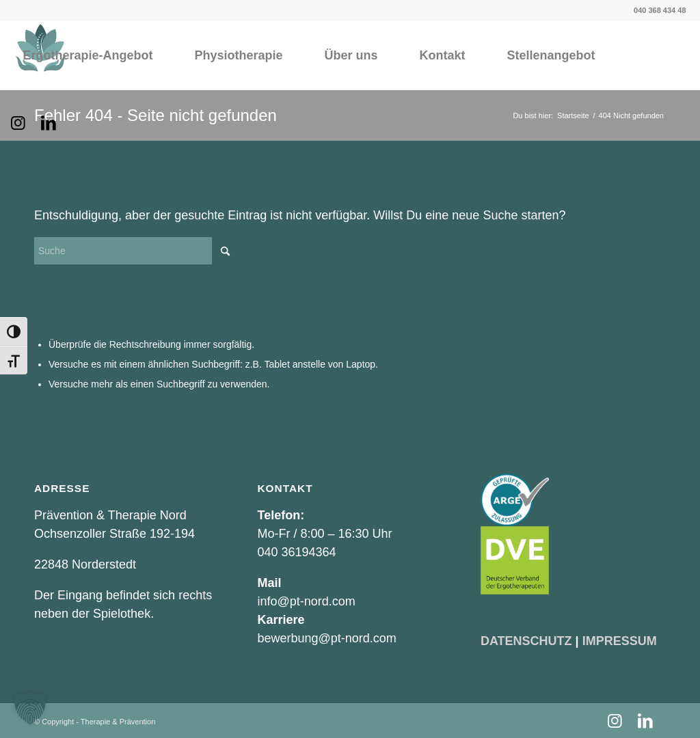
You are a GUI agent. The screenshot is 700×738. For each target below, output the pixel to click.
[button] (30, 708)
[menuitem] (87, 55)
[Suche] (137, 251)
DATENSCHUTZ (526, 641)
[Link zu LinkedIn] (49, 123)
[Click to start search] (226, 251)
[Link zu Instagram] (18, 123)
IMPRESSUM (620, 641)
